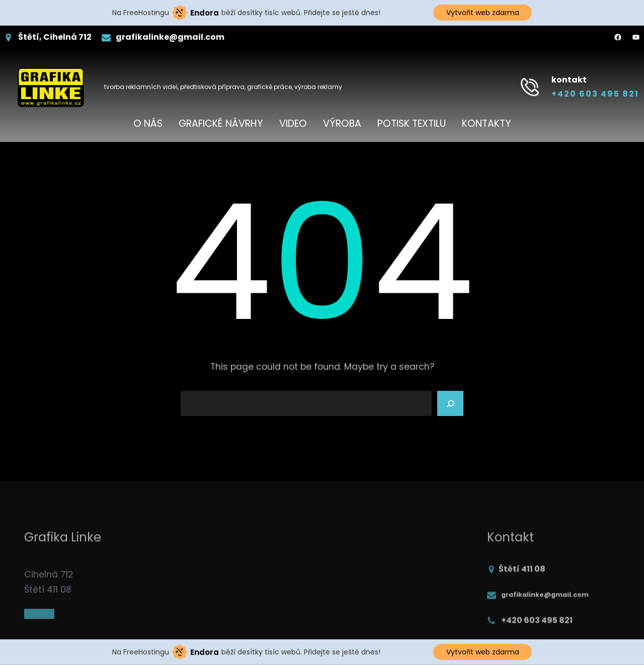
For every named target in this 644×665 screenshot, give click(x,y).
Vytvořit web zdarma (483, 13)
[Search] (450, 403)
